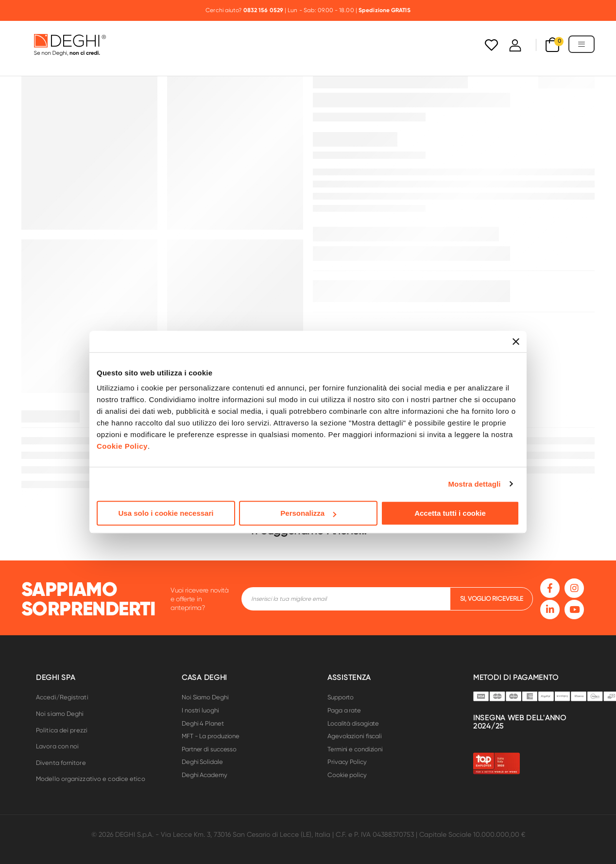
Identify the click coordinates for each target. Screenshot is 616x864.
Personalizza (308, 513)
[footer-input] (346, 599)
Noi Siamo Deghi (205, 697)
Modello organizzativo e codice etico (91, 779)
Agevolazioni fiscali (355, 736)
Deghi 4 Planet (203, 723)
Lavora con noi (57, 746)
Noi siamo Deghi (60, 714)
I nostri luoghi (200, 710)
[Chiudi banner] (516, 341)
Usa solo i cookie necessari (166, 513)
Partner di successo (209, 749)
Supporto (341, 697)
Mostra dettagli (474, 484)
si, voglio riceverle (492, 599)
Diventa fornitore (61, 763)
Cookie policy (347, 775)
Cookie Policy (122, 446)
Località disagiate (353, 723)
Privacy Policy (347, 762)
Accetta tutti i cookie (450, 513)
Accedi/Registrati (62, 697)
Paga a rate (344, 710)
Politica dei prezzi (62, 730)
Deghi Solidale (202, 762)
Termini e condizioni (355, 749)
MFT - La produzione (211, 736)
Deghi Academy (205, 775)
